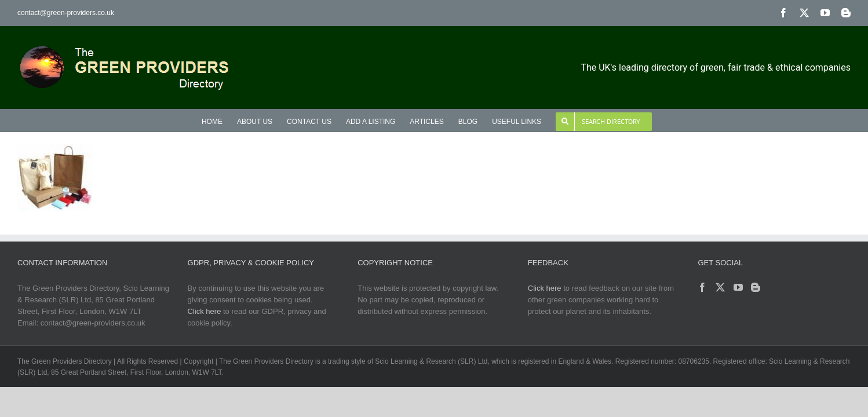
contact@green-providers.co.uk (66, 13)
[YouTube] (738, 287)
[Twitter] (720, 287)
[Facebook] (702, 287)
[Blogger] (756, 287)
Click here (205, 311)
